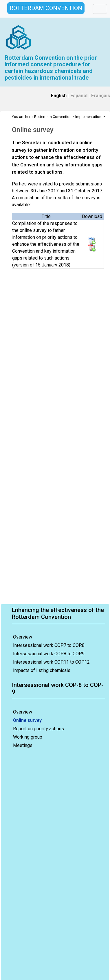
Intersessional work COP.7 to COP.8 (49, 645)
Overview (23, 637)
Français (101, 96)
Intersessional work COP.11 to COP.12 (51, 662)
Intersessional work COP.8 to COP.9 (49, 654)
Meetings (23, 745)
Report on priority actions (38, 729)
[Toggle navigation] (100, 9)
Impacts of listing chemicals (42, 670)
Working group (28, 737)
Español (79, 96)
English (59, 96)
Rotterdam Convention (53, 117)
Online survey (27, 720)
